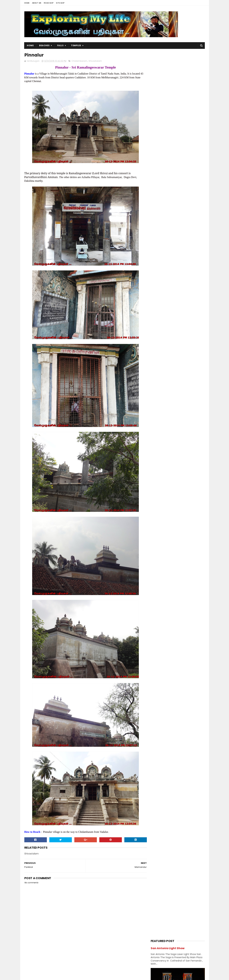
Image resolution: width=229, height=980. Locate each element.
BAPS (155, 283)
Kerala (155, 324)
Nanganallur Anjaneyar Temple (177, 452)
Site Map (60, 3)
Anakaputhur (165, 411)
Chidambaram (79, 61)
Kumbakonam (177, 324)
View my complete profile (54, 957)
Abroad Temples (161, 278)
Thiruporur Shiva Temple (183, 255)
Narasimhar (158, 336)
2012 (157, 532)
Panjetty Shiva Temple (181, 194)
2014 (157, 523)
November (164, 472)
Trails (192, 359)
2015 (157, 403)
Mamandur (164, 461)
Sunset (156, 359)
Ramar (156, 348)
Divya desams (183, 295)
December (164, 407)
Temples (76, 45)
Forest (171, 301)
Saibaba (173, 348)
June (160, 494)
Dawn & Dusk (159, 295)
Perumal (187, 342)
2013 (157, 527)
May (160, 499)
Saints (191, 348)
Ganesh (189, 301)
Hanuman (157, 307)
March (161, 508)
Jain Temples (159, 318)
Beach (170, 283)
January (163, 517)
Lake (155, 330)
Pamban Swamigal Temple (173, 425)
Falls (60, 45)
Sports (180, 353)
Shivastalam (95, 61)
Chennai (189, 283)
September (165, 481)
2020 (158, 381)
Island (192, 313)
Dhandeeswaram (168, 420)
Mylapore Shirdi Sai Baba (172, 439)
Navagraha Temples (163, 342)
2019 (157, 385)
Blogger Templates (67, 976)
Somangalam (165, 429)
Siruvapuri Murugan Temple (185, 239)
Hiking (175, 307)
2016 (157, 399)
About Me (37, 3)
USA (154, 365)
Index (177, 313)
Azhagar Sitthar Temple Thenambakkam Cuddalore (185, 226)
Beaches (45, 45)
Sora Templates (45, 976)
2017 (157, 394)
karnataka (181, 318)
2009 (158, 541)
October (163, 476)
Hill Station (158, 313)
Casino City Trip (178, 209)
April (160, 504)
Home (27, 3)
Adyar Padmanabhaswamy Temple (179, 448)
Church (182, 289)
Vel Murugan (51, 952)
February (163, 513)
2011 (157, 537)
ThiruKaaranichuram (170, 434)
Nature (177, 336)
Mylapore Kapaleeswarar (173, 443)
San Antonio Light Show (168, 61)
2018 (157, 390)
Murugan (172, 330)
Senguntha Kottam (169, 416)
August (162, 485)
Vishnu (172, 365)
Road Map (49, 3)
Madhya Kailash (167, 457)
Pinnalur (162, 466)
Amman (184, 278)
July (160, 490)
